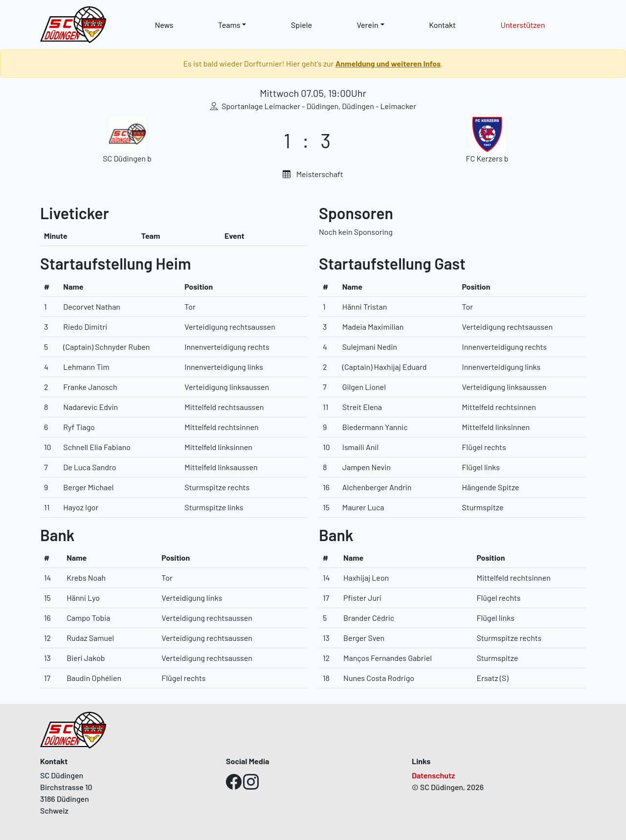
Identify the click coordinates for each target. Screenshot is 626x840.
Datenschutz (433, 775)
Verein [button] (367, 25)
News (164, 25)
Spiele (302, 25)
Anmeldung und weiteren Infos (388, 63)
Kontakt (442, 25)
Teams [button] (229, 25)
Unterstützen (523, 25)
